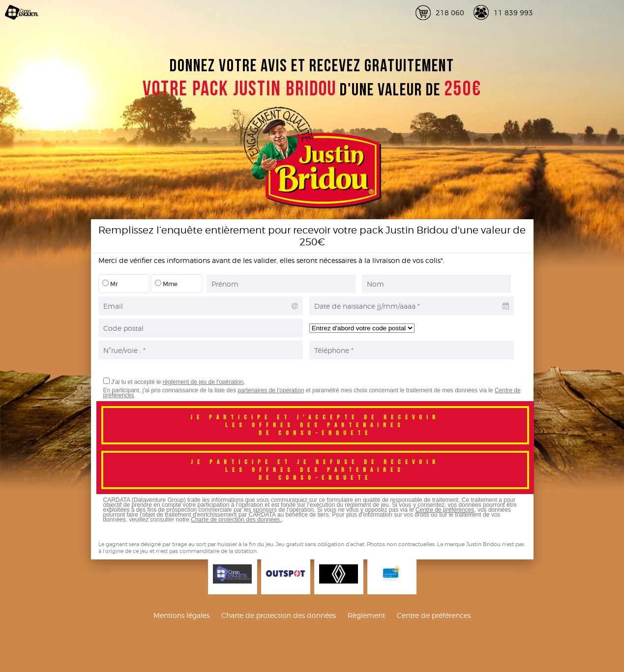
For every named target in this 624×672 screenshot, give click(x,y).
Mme (166, 284)
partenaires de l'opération (271, 390)
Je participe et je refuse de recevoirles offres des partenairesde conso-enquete (315, 470)
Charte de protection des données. (236, 520)
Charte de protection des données (279, 615)
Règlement (366, 615)
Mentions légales (181, 615)
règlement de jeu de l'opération (203, 382)
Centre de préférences (445, 510)
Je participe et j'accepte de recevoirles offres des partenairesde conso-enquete (315, 425)
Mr (110, 284)
